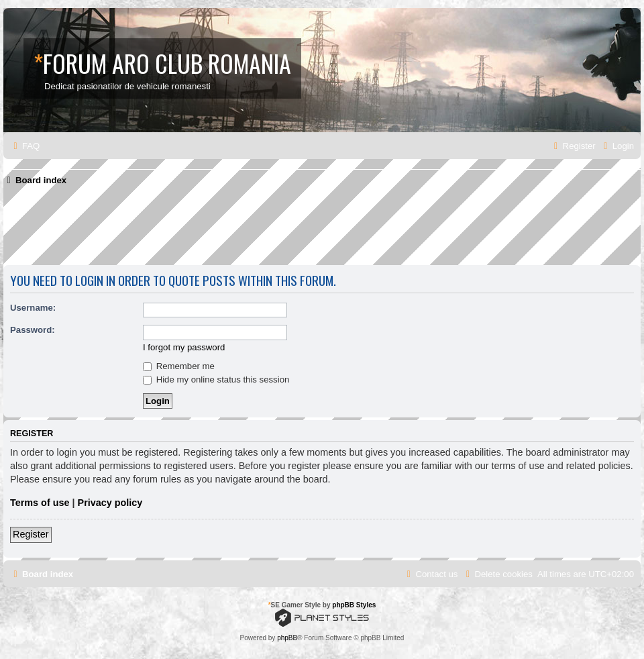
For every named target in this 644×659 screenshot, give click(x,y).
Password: (33, 330)
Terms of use (40, 503)
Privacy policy (110, 503)
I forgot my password (184, 347)
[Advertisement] (248, 230)
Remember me (179, 366)
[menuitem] (25, 146)
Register (31, 534)
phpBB (287, 638)
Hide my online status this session (216, 379)
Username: (33, 308)
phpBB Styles (354, 605)
